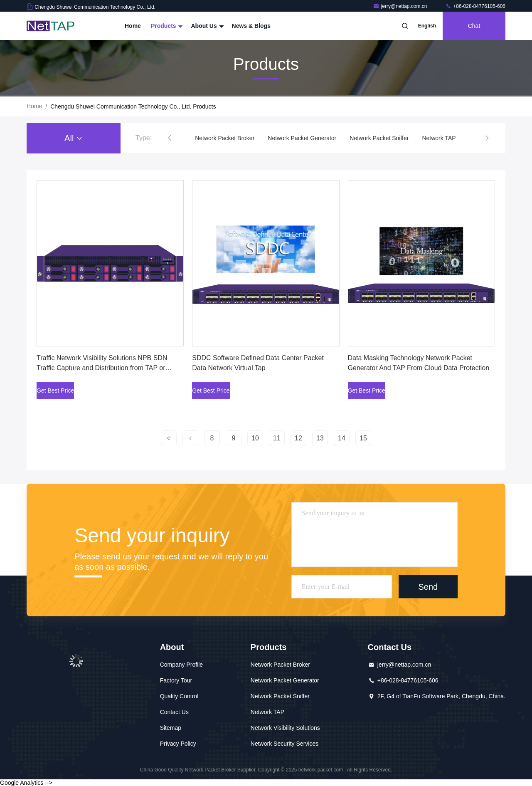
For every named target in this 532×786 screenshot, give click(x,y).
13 (320, 438)
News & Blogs (251, 26)
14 (342, 438)
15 (363, 438)
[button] (170, 138)
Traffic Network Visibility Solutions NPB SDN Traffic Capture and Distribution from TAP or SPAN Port (102, 368)
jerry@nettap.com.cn (401, 6)
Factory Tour (176, 680)
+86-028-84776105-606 (475, 6)
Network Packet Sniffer (379, 138)
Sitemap (171, 728)
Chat (474, 26)
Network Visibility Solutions (285, 728)
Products (166, 26)
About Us (206, 26)
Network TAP (439, 138)
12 (298, 438)
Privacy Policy (178, 744)
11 (277, 438)
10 (255, 438)
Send (428, 586)
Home (133, 26)
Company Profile (182, 665)
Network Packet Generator (302, 138)
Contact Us (174, 712)
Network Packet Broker (225, 138)
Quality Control (179, 696)
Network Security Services (284, 744)
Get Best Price (55, 391)
